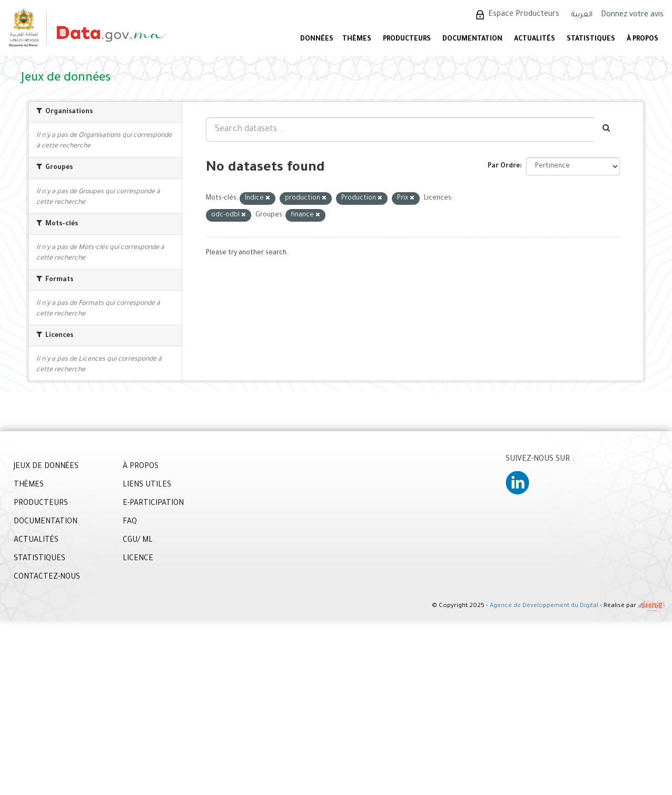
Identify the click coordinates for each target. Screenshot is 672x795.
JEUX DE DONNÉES (46, 467)
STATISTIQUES (591, 39)
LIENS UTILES (147, 485)
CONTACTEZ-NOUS (47, 578)
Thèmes (357, 39)
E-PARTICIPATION (153, 504)
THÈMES (29, 485)
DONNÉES (317, 39)
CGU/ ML (138, 541)
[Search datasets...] (400, 130)
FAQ (130, 522)
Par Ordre (504, 166)
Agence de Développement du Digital (544, 607)
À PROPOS (643, 39)
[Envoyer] (607, 130)
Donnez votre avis (632, 15)
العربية (582, 15)
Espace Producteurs (524, 15)
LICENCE (138, 559)
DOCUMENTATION (472, 39)
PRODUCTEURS (407, 39)
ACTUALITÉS (535, 39)
